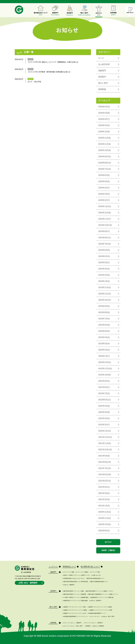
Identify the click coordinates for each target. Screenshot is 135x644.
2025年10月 (105, 150)
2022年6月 (105, 400)
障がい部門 (103, 83)
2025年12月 (105, 138)
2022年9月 (104, 381)
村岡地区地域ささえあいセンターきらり (74, 578)
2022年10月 (105, 375)
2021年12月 (105, 437)
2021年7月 (105, 468)
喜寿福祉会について (69, 567)
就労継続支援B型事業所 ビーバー (97, 613)
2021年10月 (105, 450)
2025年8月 (105, 163)
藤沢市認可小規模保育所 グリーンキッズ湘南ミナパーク (103, 594)
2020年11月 (105, 518)
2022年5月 (104, 406)
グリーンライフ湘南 (68, 572)
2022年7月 (104, 393)
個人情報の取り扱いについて (90, 567)
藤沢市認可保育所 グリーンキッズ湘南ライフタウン (99, 591)
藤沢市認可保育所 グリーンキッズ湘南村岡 (74, 594)
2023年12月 (105, 287)
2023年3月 (104, 344)
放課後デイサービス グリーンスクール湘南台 (75, 610)
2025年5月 (104, 181)
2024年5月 (104, 256)
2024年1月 (104, 281)
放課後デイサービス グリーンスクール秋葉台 (100, 607)
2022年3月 (104, 418)
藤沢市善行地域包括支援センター (95, 578)
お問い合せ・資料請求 (31, 583)
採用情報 (102, 89)
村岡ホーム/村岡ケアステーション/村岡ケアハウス (76, 575)
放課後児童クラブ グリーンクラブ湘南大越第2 (75, 601)
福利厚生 (88, 626)
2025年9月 (105, 157)
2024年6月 (104, 250)
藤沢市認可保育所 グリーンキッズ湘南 (73, 591)
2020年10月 (105, 524)
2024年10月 (105, 225)
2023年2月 (104, 350)
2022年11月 (105, 368)
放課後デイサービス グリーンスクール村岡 (101, 610)
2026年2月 (104, 125)
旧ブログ (108, 542)
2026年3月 (104, 119)
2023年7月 (104, 319)
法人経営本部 (104, 64)
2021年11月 (105, 443)
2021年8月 (105, 462)
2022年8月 (104, 387)
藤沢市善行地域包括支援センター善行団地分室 (75, 582)
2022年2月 (104, 425)
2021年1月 (104, 506)
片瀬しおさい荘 (96, 575)
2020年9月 (104, 531)
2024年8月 (105, 238)
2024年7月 (105, 244)
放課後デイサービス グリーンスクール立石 (74, 613)
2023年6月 (104, 325)
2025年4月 (104, 188)
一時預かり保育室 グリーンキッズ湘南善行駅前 (76, 597)
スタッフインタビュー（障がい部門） (73, 626)
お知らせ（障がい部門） (108, 616)
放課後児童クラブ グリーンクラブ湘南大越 (102, 597)
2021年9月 (104, 456)
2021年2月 (104, 499)
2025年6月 (104, 175)
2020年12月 (105, 512)
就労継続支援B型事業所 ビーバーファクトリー (75, 616)
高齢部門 (102, 71)
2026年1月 (104, 132)
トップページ (53, 567)
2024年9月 (104, 231)
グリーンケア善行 (95, 572)
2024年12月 (105, 213)
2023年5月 (104, 331)
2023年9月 (104, 306)
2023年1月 (104, 356)
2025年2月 (104, 200)
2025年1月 (105, 206)
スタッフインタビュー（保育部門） (94, 623)
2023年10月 (105, 300)
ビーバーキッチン (95, 616)
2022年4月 (104, 412)
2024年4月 (104, 263)
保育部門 (102, 77)
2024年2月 (104, 275)
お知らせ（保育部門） (96, 601)
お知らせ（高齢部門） (69, 585)
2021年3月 (104, 493)
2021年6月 (105, 474)
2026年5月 (104, 107)
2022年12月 (105, 362)
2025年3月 (104, 194)
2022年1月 (105, 431)
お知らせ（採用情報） (99, 626)
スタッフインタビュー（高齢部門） (72, 623)
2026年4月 (104, 113)
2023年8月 (104, 312)
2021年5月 (105, 481)
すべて (101, 58)
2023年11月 (105, 294)
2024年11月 (105, 219)
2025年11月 (105, 144)
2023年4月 (104, 337)
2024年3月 (104, 269)
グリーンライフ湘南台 (82, 572)
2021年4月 (104, 487)
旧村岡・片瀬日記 (108, 550)
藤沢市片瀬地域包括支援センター (99, 582)
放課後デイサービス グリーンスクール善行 (74, 607)
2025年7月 (105, 169)
